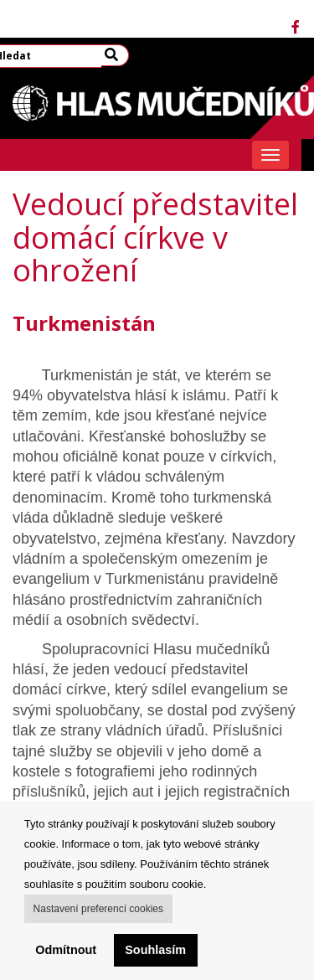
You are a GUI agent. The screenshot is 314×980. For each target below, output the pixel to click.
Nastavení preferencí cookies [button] (98, 909)
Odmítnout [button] (66, 950)
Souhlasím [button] (155, 950)
